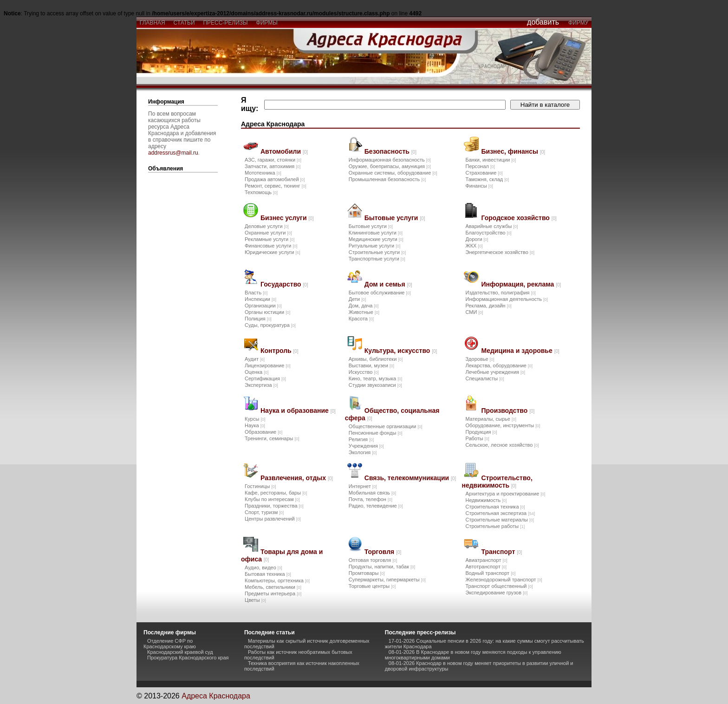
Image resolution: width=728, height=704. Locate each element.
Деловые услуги (267, 226)
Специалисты (484, 378)
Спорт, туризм (264, 512)
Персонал (480, 166)
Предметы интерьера (273, 593)
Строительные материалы (500, 520)
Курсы (255, 419)
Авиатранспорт (486, 560)
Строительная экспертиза (500, 513)
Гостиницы (260, 486)
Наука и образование (298, 411)
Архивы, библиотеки (376, 359)
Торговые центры (372, 586)
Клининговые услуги (376, 233)
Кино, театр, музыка (375, 378)
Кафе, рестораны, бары (276, 493)
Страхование (484, 173)
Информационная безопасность (390, 160)
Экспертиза (261, 385)
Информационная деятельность (507, 299)
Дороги (477, 239)
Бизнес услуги (287, 218)
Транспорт (501, 552)
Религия (361, 439)
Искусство (364, 372)
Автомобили (284, 151)
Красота (361, 319)
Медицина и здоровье (520, 351)
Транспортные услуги (377, 259)
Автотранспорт (486, 567)
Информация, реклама (521, 284)
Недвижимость (486, 500)
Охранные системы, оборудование (393, 173)
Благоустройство (488, 233)
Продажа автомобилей (275, 179)
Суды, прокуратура (270, 325)
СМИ (474, 312)
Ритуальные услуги (374, 246)
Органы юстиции (267, 312)
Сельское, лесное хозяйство (502, 445)
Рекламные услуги (270, 239)
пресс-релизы (226, 23)
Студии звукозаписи (375, 385)
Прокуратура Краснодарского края (188, 658)
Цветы (255, 600)
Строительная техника (495, 507)
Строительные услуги (377, 252)
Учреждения (366, 446)
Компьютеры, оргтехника (277, 580)
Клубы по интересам (272, 499)
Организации (263, 306)
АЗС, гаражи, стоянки (273, 160)
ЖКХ (474, 246)
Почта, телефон (370, 499)
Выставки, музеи (371, 365)
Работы (477, 438)
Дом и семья (388, 284)
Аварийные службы (491, 226)
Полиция (258, 319)
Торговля (383, 552)
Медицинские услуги (376, 239)
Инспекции (260, 299)
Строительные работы (495, 526)
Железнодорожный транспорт (504, 580)
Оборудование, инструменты (503, 425)
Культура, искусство (401, 351)
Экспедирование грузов (496, 593)
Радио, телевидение (376, 506)
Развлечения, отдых (297, 478)
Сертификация (265, 378)
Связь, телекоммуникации (410, 478)
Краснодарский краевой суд (180, 652)
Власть (256, 293)
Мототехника (263, 173)
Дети (357, 299)
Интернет (363, 486)
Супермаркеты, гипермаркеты (387, 580)
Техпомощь (261, 192)
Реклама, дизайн (488, 306)
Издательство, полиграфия (500, 293)
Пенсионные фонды (376, 433)
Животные (364, 312)
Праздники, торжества (274, 506)
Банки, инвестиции (491, 160)
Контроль (279, 351)
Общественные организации (386, 426)
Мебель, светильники (273, 587)
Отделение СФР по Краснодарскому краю (170, 644)
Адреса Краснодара (216, 696)
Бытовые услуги (395, 218)
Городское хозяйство (519, 218)
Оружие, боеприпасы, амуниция (390, 166)
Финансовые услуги (271, 246)
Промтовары (367, 573)
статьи (184, 23)
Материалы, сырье (491, 419)
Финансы (479, 186)
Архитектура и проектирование (505, 494)
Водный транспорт (490, 573)
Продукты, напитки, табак (382, 567)
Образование (263, 432)
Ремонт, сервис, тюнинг (276, 186)
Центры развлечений (273, 519)
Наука (255, 425)
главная (152, 23)
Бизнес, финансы (513, 151)
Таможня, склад (487, 179)
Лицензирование (267, 365)
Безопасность (390, 151)
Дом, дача (364, 306)
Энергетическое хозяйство (500, 252)
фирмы (267, 23)
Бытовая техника (268, 574)
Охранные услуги (268, 233)
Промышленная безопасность (387, 179)
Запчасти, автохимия (273, 166)
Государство (284, 284)
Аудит (255, 359)
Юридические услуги (272, 252)
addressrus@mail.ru (173, 153)
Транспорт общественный (499, 586)
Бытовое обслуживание (380, 293)
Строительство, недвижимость (497, 482)
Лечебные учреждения (495, 372)
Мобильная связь (372, 493)
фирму (578, 23)
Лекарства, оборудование (499, 365)
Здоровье (480, 359)
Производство (508, 411)
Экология (363, 452)
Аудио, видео (263, 567)
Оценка (257, 372)
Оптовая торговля (373, 560)
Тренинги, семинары (272, 438)
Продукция (481, 432)
